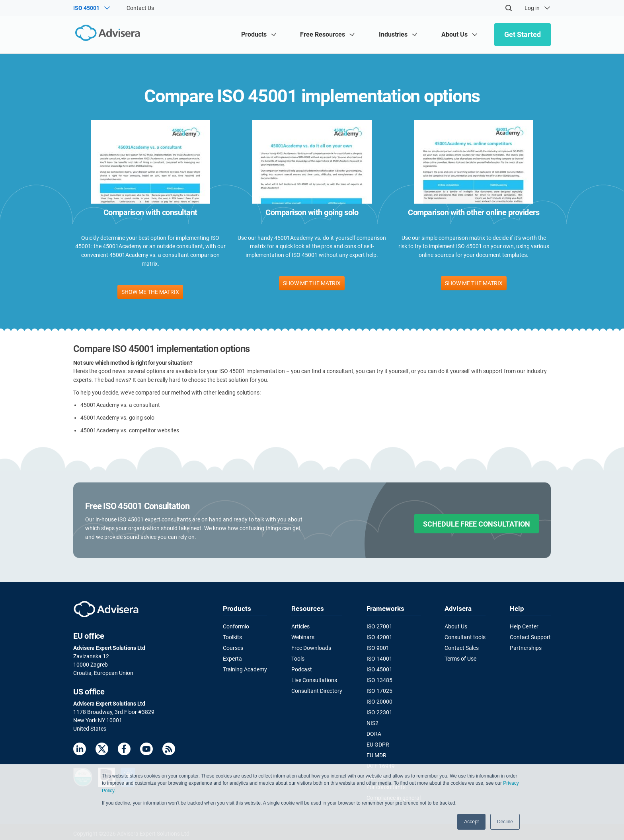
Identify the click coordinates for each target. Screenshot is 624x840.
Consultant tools (465, 637)
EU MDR (376, 753)
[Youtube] (146, 750)
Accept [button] (471, 822)
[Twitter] (102, 750)
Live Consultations (314, 679)
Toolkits (232, 637)
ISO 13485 (379, 679)
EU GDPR (378, 743)
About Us (456, 626)
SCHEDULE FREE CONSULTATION (477, 524)
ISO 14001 (379, 658)
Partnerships (526, 647)
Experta (232, 658)
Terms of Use (460, 658)
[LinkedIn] (80, 750)
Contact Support (530, 637)
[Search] (509, 8)
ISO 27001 (379, 626)
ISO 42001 (379, 637)
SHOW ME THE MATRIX (150, 292)
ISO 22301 (379, 711)
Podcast (302, 669)
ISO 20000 (379, 700)
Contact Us (140, 8)
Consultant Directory (317, 690)
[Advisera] (108, 34)
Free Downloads (311, 647)
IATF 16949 (381, 764)
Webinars (303, 637)
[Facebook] (124, 750)
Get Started (523, 34)
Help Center (524, 626)
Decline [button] (505, 822)
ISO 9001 (378, 647)
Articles (300, 626)
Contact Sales (462, 647)
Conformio (236, 626)
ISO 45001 (379, 669)
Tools (298, 658)
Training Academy (245, 669)
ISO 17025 (379, 690)
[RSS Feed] (169, 750)
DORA (374, 732)
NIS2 (372, 721)
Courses (233, 647)
